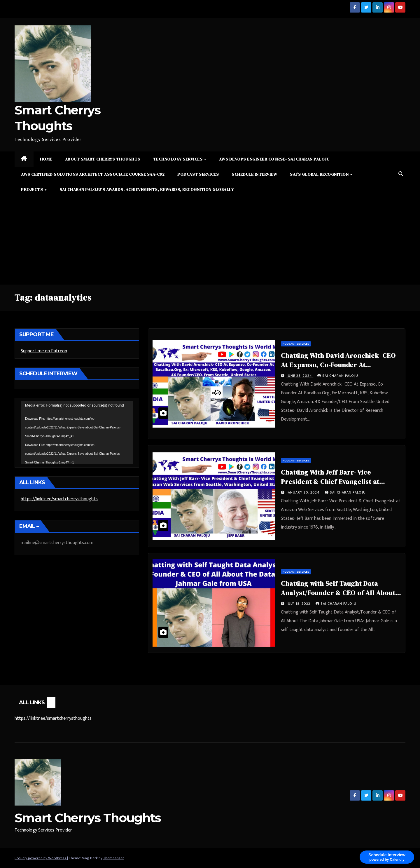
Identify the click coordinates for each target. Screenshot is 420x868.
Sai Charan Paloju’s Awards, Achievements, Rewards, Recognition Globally (147, 189)
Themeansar (113, 858)
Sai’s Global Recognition (320, 174)
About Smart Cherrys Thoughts (103, 159)
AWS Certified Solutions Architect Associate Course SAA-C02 (93, 174)
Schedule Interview (254, 174)
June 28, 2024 (300, 376)
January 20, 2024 (304, 492)
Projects (33, 189)
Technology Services (178, 159)
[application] (77, 433)
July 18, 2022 (299, 604)
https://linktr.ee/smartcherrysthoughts (59, 499)
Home (46, 159)
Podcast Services (198, 174)
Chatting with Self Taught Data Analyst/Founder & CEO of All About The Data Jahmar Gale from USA (338, 593)
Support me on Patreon (44, 351)
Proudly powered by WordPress (41, 858)
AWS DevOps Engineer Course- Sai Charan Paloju (274, 159)
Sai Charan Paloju (338, 376)
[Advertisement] (210, 241)
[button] (401, 174)
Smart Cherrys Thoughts (88, 818)
